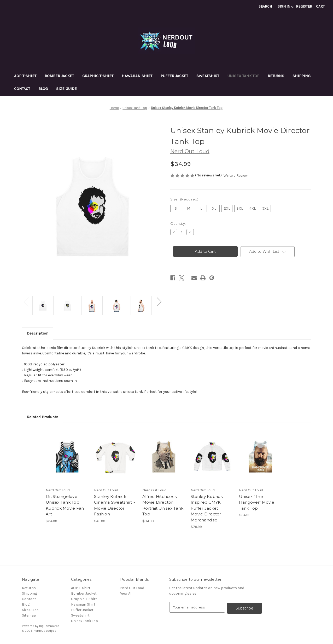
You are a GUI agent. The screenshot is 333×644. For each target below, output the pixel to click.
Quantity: (178, 223)
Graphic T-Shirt (98, 76)
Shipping (302, 76)
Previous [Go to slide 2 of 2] (26, 301)
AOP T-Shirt (25, 76)
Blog (43, 89)
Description (38, 333)
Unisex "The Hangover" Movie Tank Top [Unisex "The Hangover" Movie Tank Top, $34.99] (257, 502)
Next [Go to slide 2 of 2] (159, 301)
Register (304, 6)
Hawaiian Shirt (137, 76)
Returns (276, 76)
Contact (22, 89)
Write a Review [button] (236, 176)
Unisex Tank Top (243, 76)
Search (265, 6)
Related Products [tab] (43, 417)
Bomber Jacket (59, 76)
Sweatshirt (208, 76)
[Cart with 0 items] (320, 6)
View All (126, 593)
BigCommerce (49, 626)
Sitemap (29, 615)
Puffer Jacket (174, 76)
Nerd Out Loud (132, 588)
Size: (184, 199)
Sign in (284, 6)
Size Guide (66, 89)
